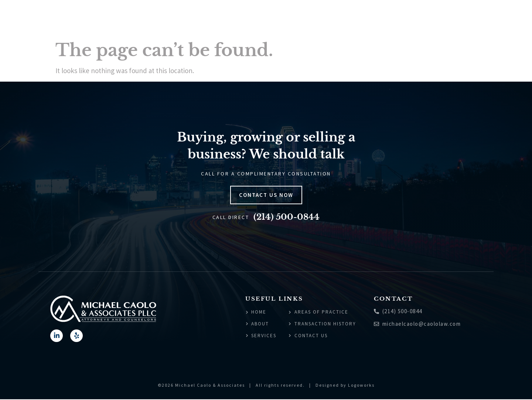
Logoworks (361, 386)
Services (320, 18)
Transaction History (438, 18)
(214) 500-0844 (287, 217)
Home (262, 18)
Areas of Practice (369, 18)
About (289, 18)
